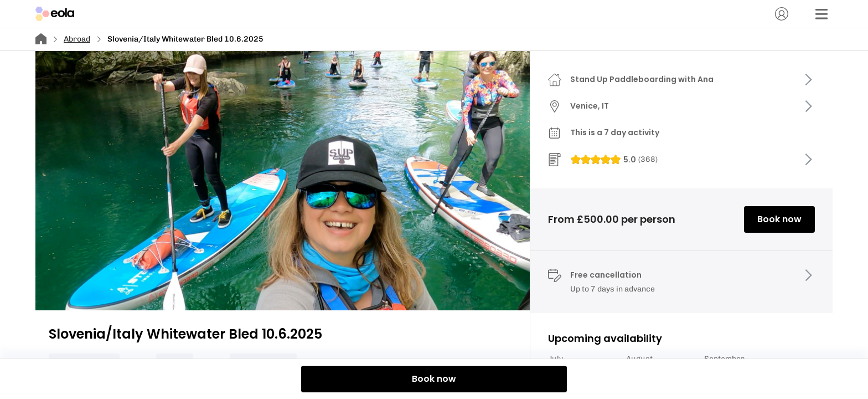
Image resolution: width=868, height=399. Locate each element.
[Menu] (821, 14)
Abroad (77, 39)
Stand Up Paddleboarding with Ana (642, 79)
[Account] (782, 14)
